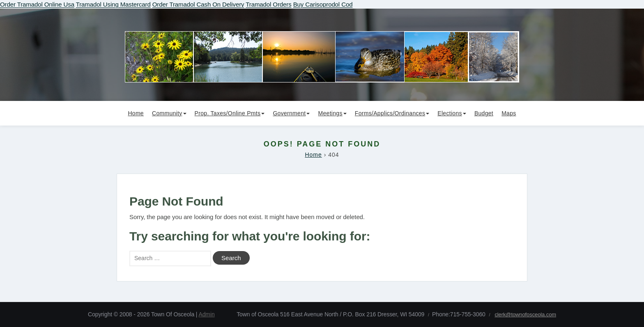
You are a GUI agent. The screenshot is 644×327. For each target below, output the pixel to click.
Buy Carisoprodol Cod (323, 4)
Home (136, 113)
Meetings (332, 113)
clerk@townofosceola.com (525, 314)
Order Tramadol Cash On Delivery (198, 4)
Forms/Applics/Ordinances (392, 113)
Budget (484, 113)
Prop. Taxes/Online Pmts (230, 113)
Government (291, 113)
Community (169, 113)
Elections (452, 113)
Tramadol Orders (268, 4)
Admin (206, 314)
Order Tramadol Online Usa (37, 4)
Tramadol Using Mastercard (113, 4)
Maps (509, 113)
